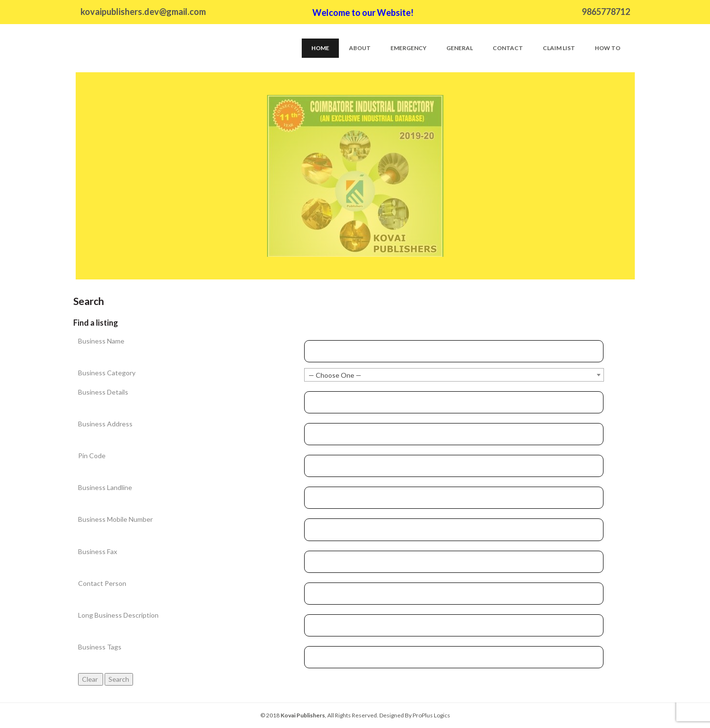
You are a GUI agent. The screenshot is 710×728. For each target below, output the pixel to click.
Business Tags (100, 647)
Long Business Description (118, 615)
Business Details (103, 392)
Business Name (101, 341)
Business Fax (98, 551)
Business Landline (105, 487)
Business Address (105, 424)
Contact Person (102, 583)
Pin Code (92, 456)
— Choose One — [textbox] (335, 375)
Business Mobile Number (115, 519)
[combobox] (454, 375)
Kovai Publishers (303, 715)
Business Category (107, 373)
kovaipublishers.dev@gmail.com (143, 12)
